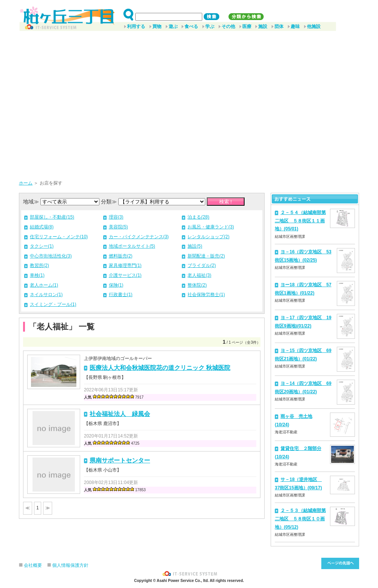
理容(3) (116, 217)
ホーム (26, 183)
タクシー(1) (42, 246)
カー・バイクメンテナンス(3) (139, 237)
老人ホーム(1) (44, 285)
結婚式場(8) (42, 227)
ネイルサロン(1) (46, 295)
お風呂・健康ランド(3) (211, 227)
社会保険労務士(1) (206, 295)
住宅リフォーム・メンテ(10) (59, 237)
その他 (228, 26)
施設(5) (195, 246)
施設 (263, 26)
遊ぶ (173, 26)
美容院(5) (119, 227)
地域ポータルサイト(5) (132, 246)
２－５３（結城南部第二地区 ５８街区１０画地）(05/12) (300, 519)
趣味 (295, 26)
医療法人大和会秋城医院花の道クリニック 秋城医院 (160, 368)
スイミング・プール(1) (53, 304)
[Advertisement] (71, 103)
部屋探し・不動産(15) (52, 217)
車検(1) (37, 275)
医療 (247, 26)
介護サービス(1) (125, 275)
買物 (157, 26)
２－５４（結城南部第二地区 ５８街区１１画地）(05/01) (300, 221)
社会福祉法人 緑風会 (120, 414)
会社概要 (33, 565)
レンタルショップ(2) (208, 237)
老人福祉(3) (199, 275)
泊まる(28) (198, 217)
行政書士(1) (121, 295)
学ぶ (210, 26)
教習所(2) (40, 265)
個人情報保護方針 (70, 565)
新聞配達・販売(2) (206, 256)
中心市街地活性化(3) (51, 256)
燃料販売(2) (121, 256)
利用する (136, 26)
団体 (279, 26)
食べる (191, 26)
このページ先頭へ (340, 563)
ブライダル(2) (202, 265)
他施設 (314, 26)
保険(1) (116, 285)
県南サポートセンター (120, 460)
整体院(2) (197, 285)
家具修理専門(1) (125, 265)
